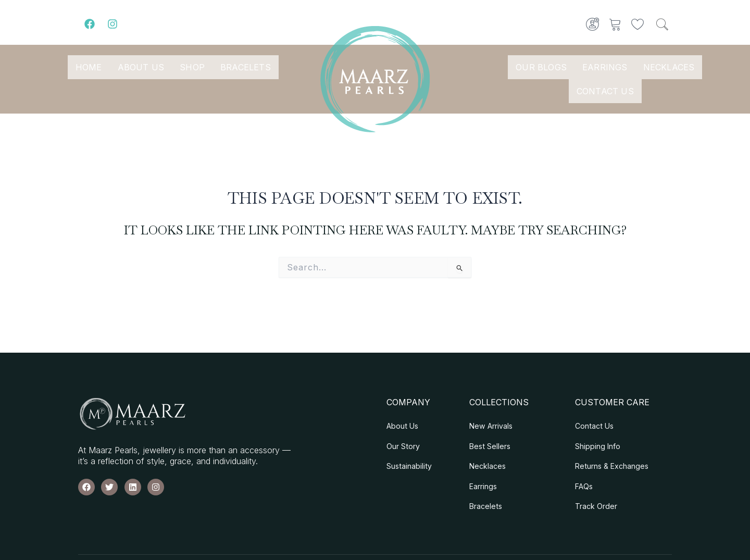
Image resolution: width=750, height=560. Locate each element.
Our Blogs (541, 67)
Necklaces (669, 67)
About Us (141, 67)
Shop (192, 67)
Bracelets (246, 67)
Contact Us (605, 91)
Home (89, 67)
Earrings (605, 67)
